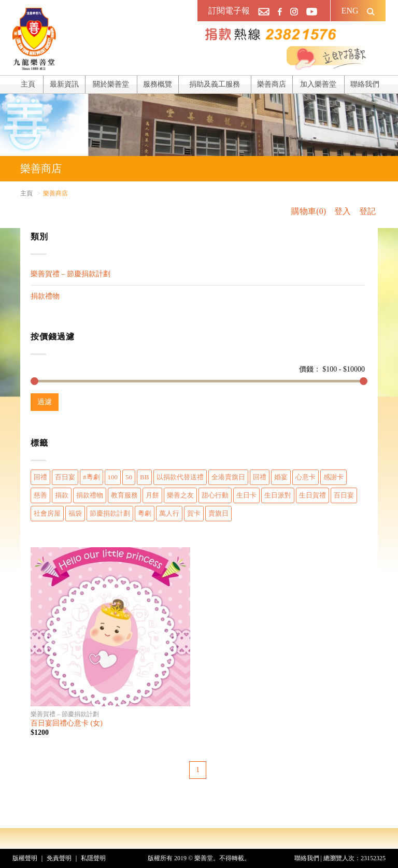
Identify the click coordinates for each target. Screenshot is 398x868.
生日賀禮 (312, 495)
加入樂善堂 (318, 84)
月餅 (152, 495)
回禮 (40, 477)
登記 (367, 211)
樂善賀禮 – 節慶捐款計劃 (70, 274)
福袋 (75, 513)
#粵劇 (91, 477)
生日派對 (278, 495)
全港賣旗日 (228, 477)
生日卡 (246, 495)
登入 (343, 211)
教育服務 (124, 495)
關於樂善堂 (111, 84)
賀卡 (194, 513)
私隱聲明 (93, 858)
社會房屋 (47, 513)
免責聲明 (59, 858)
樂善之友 (180, 495)
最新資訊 (64, 84)
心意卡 (305, 477)
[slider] (34, 381)
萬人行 (169, 513)
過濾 (45, 402)
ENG (350, 11)
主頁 (28, 84)
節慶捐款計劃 (110, 513)
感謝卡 (333, 477)
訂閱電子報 (229, 11)
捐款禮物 (45, 296)
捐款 (62, 495)
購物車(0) (309, 211)
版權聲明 (25, 858)
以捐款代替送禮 (180, 477)
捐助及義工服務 (215, 84)
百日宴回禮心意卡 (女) (67, 723)
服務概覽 (158, 84)
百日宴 (65, 477)
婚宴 (281, 477)
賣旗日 (218, 513)
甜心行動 (215, 495)
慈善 (40, 495)
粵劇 (145, 513)
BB (144, 477)
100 (113, 477)
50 (129, 477)
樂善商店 (272, 84)
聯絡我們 (365, 84)
